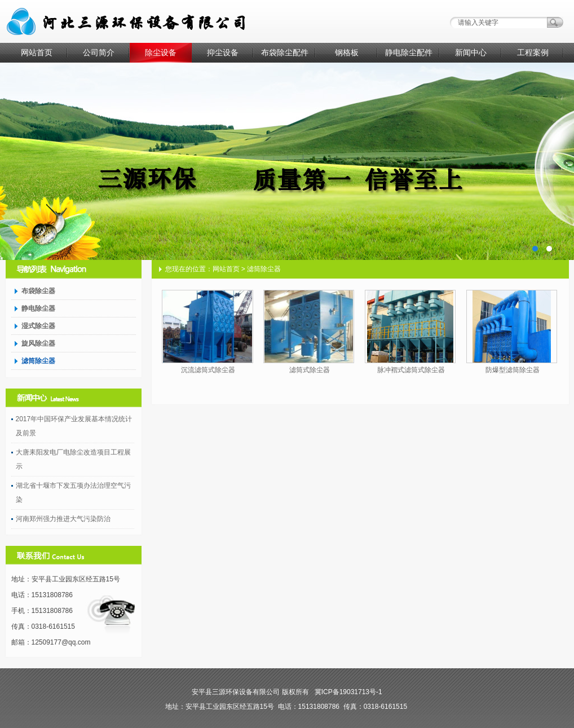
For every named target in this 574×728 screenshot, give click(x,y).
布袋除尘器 (38, 291)
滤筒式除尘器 (310, 370)
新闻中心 (471, 52)
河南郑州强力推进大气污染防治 (63, 519)
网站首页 (37, 52)
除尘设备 (161, 52)
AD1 (287, 161)
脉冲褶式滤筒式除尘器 (411, 370)
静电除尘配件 (409, 52)
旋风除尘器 (38, 343)
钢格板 (347, 52)
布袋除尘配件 (285, 52)
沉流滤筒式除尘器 (208, 370)
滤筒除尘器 (38, 361)
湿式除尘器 (38, 326)
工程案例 (533, 52)
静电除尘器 (38, 308)
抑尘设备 (223, 52)
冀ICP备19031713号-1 (348, 692)
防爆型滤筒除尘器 (513, 370)
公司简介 (99, 52)
